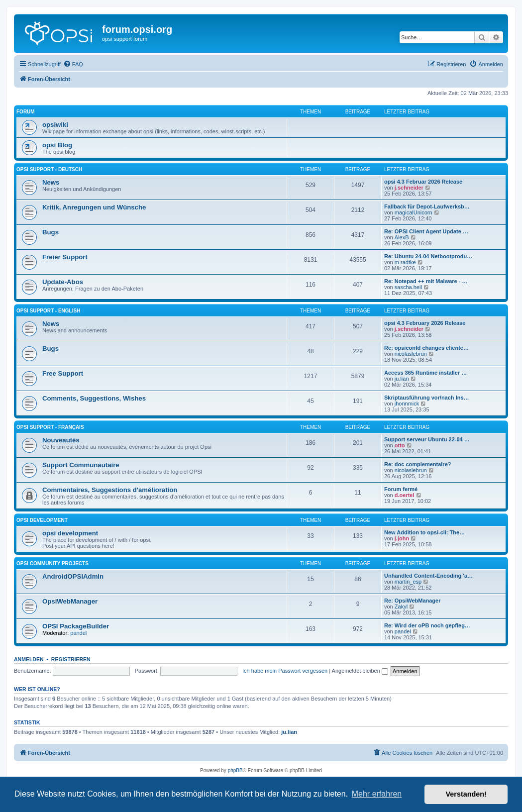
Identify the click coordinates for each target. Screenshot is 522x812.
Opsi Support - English (48, 311)
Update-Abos (63, 282)
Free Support (63, 373)
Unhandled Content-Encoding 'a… (428, 576)
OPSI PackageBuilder (76, 626)
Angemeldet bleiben (360, 671)
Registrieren (71, 659)
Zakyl (401, 607)
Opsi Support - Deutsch (49, 169)
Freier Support (65, 257)
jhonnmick (407, 404)
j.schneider (409, 188)
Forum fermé (401, 489)
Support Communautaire (81, 465)
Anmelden (29, 659)
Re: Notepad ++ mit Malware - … (426, 281)
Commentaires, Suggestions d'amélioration (110, 490)
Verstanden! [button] (466, 794)
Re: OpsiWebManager (413, 601)
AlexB (402, 237)
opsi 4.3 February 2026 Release (425, 323)
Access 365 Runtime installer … (425, 373)
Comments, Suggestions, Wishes (94, 398)
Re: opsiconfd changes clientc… (426, 348)
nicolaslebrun (411, 354)
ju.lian (402, 379)
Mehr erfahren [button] (377, 794)
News (51, 182)
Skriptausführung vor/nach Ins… (427, 398)
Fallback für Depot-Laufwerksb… (427, 206)
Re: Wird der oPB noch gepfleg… (427, 625)
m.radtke (405, 262)
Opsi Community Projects (52, 563)
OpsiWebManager (70, 601)
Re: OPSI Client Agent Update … (426, 231)
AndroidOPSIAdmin (73, 576)
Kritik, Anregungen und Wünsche (94, 207)
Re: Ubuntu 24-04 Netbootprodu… (428, 256)
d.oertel (405, 495)
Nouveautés (61, 440)
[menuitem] (73, 64)
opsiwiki (55, 125)
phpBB (235, 770)
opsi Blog (57, 145)
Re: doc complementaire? (418, 464)
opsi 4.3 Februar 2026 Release (423, 182)
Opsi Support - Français (50, 427)
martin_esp (408, 582)
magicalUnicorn (414, 212)
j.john (402, 538)
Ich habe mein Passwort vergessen (285, 671)
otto (400, 445)
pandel (78, 633)
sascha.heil (408, 287)
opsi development (42, 520)
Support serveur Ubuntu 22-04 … (427, 439)
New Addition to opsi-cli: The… (424, 532)
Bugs (51, 232)
